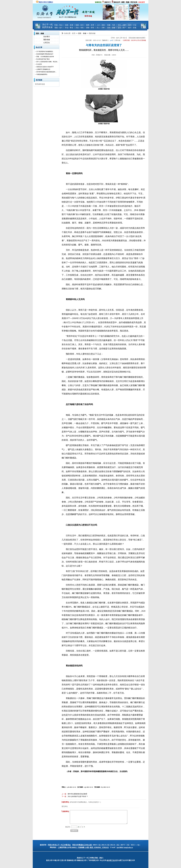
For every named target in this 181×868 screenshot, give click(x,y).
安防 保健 (111, 28)
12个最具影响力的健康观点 (45, 51)
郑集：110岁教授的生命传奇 (45, 57)
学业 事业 (69, 28)
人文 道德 (101, 25)
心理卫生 (47, 43)
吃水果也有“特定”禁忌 (43, 59)
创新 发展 (69, 25)
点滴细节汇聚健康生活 (43, 69)
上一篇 (64, 794)
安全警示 (47, 37)
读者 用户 (122, 28)
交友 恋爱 (122, 25)
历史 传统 (80, 28)
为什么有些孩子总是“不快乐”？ (78, 796)
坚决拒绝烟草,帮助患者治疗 (45, 54)
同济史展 (134, 2)
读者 (106, 2)
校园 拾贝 (80, 25)
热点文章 (39, 47)
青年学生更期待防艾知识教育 (77, 794)
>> (77, 33)
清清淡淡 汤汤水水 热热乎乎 (45, 67)
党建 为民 (111, 25)
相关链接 (39, 80)
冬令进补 (39, 64)
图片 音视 (132, 28)
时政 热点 (59, 25)
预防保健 (47, 40)
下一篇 (64, 796)
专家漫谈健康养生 (42, 74)
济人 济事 (101, 28)
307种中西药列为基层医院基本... (46, 72)
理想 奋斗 (59, 28)
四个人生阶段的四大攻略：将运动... (47, 62)
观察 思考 (90, 25)
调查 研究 (90, 28)
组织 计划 (132, 25)
